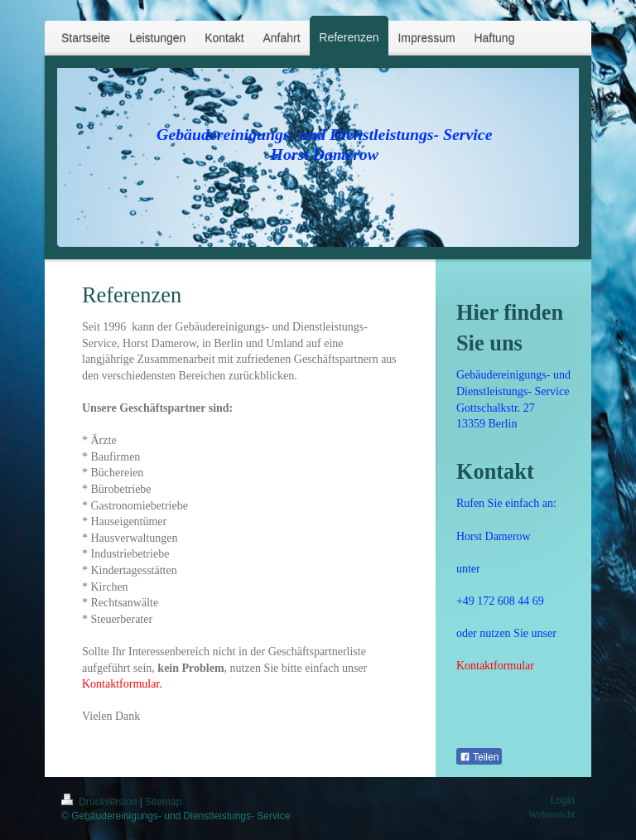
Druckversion (101, 802)
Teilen (479, 757)
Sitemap (163, 802)
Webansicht (552, 814)
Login (563, 800)
